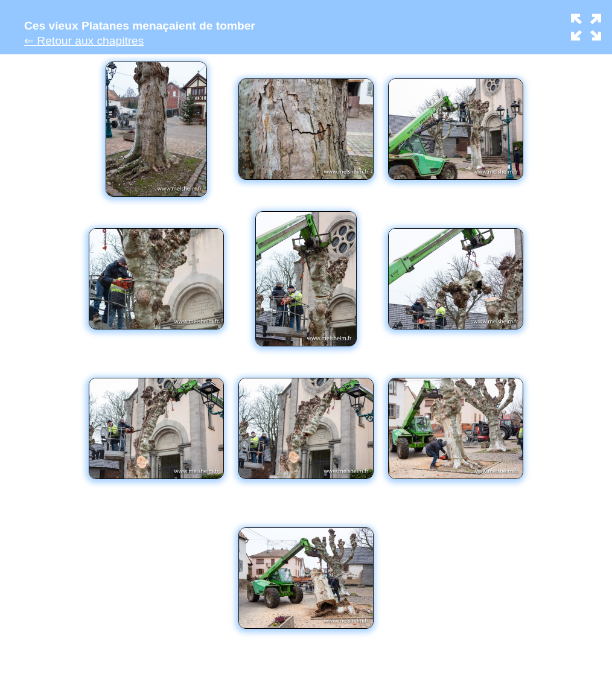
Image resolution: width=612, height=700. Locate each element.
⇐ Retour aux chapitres (84, 41)
